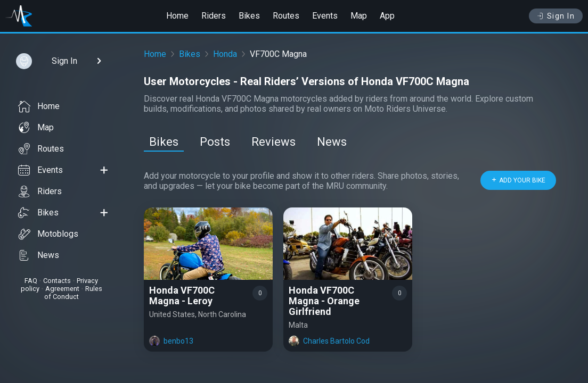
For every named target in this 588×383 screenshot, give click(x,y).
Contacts (57, 281)
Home (177, 16)
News (39, 255)
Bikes (249, 16)
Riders (214, 16)
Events (325, 16)
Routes (286, 16)
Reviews (273, 142)
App (387, 16)
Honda (225, 54)
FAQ (31, 281)
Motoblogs (48, 234)
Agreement (62, 289)
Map (359, 16)
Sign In (556, 16)
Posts (215, 142)
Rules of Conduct (73, 293)
